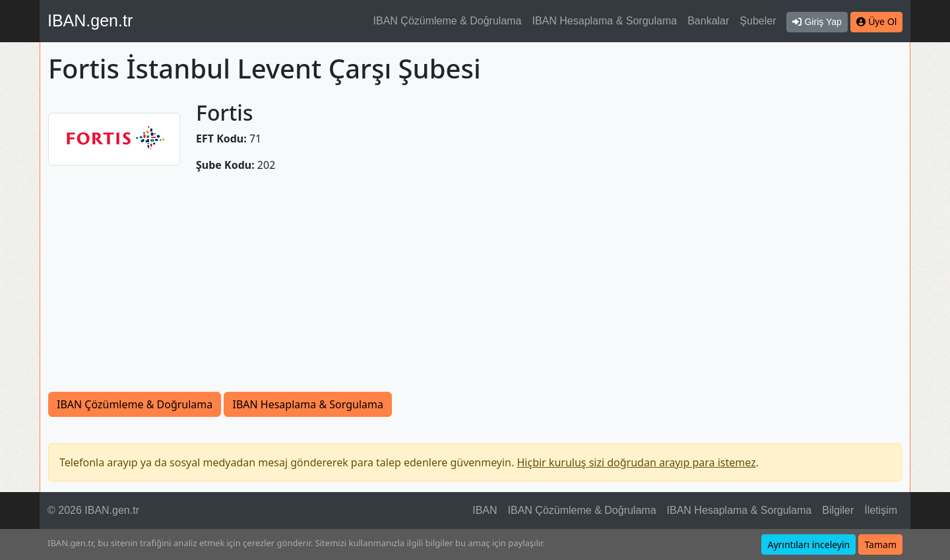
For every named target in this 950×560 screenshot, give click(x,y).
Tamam (880, 544)
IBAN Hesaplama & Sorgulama (605, 21)
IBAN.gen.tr (90, 20)
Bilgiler (838, 510)
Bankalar (708, 21)
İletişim (881, 510)
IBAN (485, 510)
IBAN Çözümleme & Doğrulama (448, 21)
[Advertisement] (475, 282)
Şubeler (758, 21)
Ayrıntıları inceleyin (808, 544)
